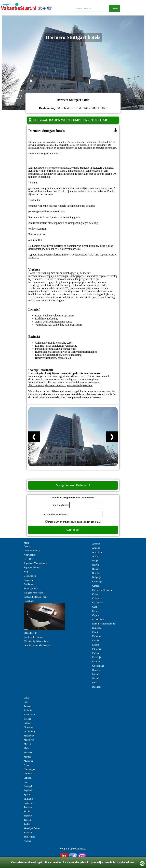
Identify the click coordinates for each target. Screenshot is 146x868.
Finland (96, 653)
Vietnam (28, 833)
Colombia (97, 598)
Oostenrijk (29, 774)
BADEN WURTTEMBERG (68, 120)
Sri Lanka (28, 799)
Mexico (27, 757)
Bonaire (96, 569)
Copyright (29, 580)
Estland (96, 645)
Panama (28, 778)
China (95, 594)
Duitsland (40, 120)
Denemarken (98, 620)
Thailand (28, 811)
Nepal (27, 765)
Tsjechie (28, 816)
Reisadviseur (30, 633)
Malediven (29, 740)
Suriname (28, 803)
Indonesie (97, 687)
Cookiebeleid (30, 576)
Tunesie (28, 820)
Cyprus (96, 615)
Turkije (27, 824)
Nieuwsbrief (30, 555)
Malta (27, 748)
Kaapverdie (29, 715)
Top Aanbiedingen (32, 567)
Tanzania (28, 807)
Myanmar (28, 761)
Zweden (28, 841)
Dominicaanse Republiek (104, 624)
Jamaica (28, 706)
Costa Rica (97, 603)
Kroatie (27, 719)
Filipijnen (97, 649)
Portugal (28, 786)
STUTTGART (99, 120)
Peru (26, 782)
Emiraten (97, 636)
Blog (26, 572)
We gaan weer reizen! (34, 593)
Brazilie (96, 573)
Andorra (96, 548)
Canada (96, 586)
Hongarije (97, 670)
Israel (26, 698)
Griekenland (98, 666)
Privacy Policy (31, 589)
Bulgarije (97, 577)
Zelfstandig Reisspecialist (36, 597)
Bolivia (96, 565)
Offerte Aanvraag (32, 551)
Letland (27, 723)
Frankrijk (97, 657)
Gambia (96, 662)
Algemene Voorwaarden (35, 563)
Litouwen (28, 727)
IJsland (96, 678)
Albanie (96, 544)
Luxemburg (29, 732)
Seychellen (29, 790)
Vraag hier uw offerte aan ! (73, 485)
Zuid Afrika (29, 837)
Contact (28, 546)
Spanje (27, 795)
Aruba (95, 556)
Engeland (97, 641)
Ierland (96, 674)
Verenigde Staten (32, 828)
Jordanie (28, 710)
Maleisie (28, 744)
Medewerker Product (34, 637)
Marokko (28, 753)
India (95, 683)
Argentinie (97, 552)
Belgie (95, 561)
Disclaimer (29, 584)
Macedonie (29, 736)
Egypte (96, 632)
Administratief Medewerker (37, 645)
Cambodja (97, 582)
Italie (26, 702)
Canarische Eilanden (102, 590)
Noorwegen (29, 769)
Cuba (95, 607)
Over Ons (28, 559)
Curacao (96, 611)
